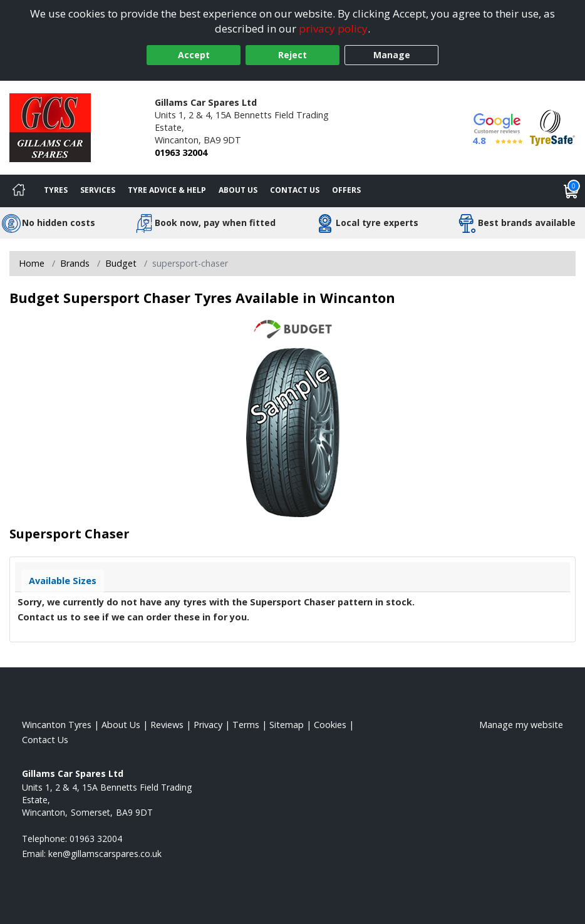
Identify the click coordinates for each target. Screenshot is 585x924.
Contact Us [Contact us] (295, 190)
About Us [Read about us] (121, 725)
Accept (194, 55)
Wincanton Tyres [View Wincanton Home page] (57, 725)
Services (98, 190)
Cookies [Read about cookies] (330, 725)
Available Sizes (63, 581)
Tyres (56, 190)
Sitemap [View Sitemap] (287, 725)
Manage (392, 55)
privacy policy (333, 28)
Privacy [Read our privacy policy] (208, 725)
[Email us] (105, 854)
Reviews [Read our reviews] (167, 725)
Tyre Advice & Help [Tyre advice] (167, 190)
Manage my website (521, 725)
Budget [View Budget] (121, 263)
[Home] (19, 191)
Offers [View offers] (346, 190)
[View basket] (571, 191)
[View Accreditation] (552, 127)
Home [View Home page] (32, 263)
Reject (292, 55)
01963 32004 (181, 152)
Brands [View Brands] (75, 263)
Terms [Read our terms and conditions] (246, 725)
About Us (238, 190)
